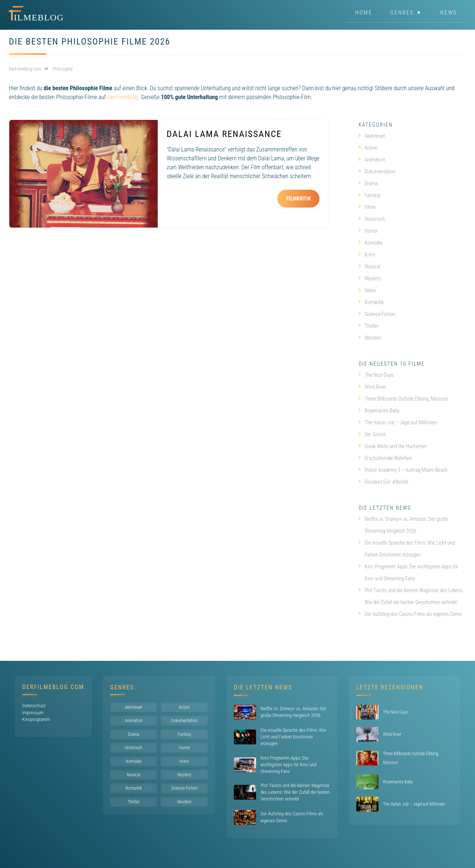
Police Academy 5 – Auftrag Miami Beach (403, 470)
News (449, 13)
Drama (368, 183)
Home (364, 13)
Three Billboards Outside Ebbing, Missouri (403, 399)
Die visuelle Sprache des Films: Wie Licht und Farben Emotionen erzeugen (407, 549)
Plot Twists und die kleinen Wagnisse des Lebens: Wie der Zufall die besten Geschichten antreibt (411, 596)
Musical (369, 267)
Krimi (367, 255)
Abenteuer (372, 136)
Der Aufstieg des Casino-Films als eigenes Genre (410, 614)
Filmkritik (298, 199)
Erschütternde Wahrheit (385, 458)
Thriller (368, 326)
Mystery (369, 278)
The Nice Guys (376, 375)
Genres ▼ (407, 13)
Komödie (370, 243)
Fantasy (369, 195)
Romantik (371, 302)
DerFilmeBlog (123, 97)
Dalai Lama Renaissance (224, 134)
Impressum (33, 713)
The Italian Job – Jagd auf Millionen (398, 422)
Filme (367, 207)
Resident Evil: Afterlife (383, 482)
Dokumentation (377, 172)
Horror (368, 231)
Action (368, 148)
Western (370, 338)
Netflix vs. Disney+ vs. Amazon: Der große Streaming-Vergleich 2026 (403, 525)
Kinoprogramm (36, 719)
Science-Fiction (377, 314)
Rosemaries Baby (379, 411)
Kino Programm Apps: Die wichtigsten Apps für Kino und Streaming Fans (408, 572)
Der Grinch (372, 434)
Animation (372, 160)
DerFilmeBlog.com (53, 687)
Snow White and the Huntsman (392, 446)
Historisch (372, 219)
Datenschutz (34, 706)
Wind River (372, 387)
